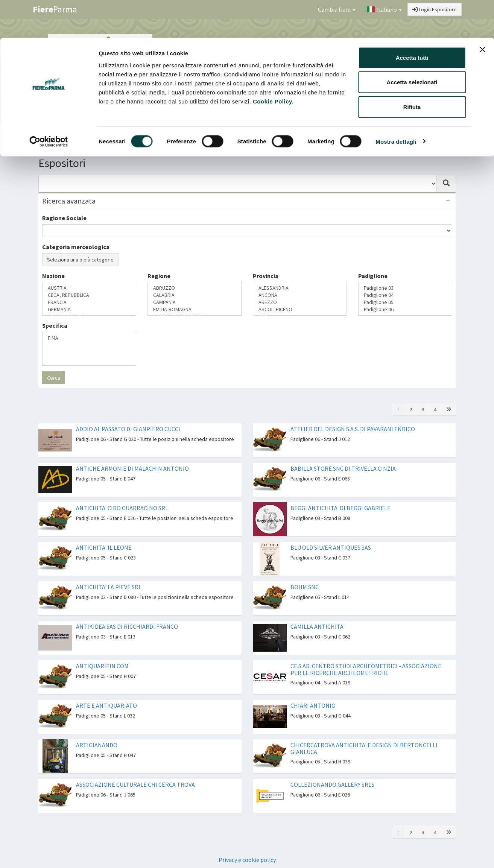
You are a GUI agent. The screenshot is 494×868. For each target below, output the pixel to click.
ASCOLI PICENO (300, 309)
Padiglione (373, 276)
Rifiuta (412, 69)
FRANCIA (89, 302)
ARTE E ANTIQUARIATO (106, 705)
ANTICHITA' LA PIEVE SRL (109, 587)
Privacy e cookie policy (247, 860)
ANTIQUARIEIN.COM (102, 666)
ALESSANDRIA (300, 288)
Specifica (55, 325)
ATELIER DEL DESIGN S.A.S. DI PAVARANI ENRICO (353, 429)
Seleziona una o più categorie (80, 260)
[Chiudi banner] (482, 12)
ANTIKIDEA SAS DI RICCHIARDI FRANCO (127, 626)
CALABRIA (195, 295)
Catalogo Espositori (378, 134)
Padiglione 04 (405, 295)
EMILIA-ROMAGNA (195, 309)
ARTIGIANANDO (97, 745)
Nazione (53, 276)
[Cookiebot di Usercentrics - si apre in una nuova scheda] (49, 104)
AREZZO (300, 302)
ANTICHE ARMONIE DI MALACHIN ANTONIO (132, 468)
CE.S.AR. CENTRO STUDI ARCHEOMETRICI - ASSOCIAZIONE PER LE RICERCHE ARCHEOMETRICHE (366, 669)
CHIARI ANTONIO (313, 705)
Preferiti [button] (432, 134)
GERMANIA (89, 309)
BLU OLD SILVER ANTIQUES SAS (331, 547)
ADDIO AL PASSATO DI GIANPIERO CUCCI (128, 429)
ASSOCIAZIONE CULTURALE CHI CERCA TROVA (135, 784)
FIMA (89, 338)
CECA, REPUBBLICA (89, 295)
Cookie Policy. (273, 63)
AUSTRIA (89, 288)
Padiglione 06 (405, 309)
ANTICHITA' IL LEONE (104, 547)
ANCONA (300, 295)
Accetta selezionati (412, 45)
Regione (159, 276)
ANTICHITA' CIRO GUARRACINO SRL (122, 508)
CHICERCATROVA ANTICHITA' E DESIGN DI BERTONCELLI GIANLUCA (364, 748)
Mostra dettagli (396, 104)
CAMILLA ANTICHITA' (318, 626)
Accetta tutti (412, 20)
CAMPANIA (195, 302)
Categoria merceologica (76, 247)
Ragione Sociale (64, 218)
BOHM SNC (305, 587)
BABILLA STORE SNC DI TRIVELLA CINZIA (343, 468)
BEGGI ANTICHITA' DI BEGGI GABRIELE (340, 508)
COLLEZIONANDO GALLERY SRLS (332, 784)
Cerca (54, 378)
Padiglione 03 (405, 288)
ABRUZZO (195, 288)
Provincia (266, 276)
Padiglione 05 (405, 302)
